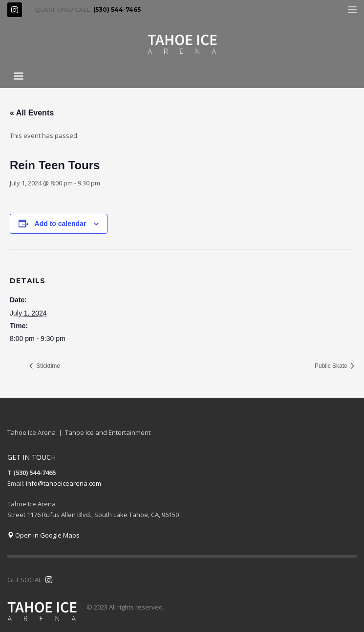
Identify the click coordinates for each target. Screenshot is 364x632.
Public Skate (332, 366)
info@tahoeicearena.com (64, 483)
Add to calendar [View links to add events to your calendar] (61, 224)
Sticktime (47, 366)
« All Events (32, 113)
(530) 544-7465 (117, 10)
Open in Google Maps (43, 535)
